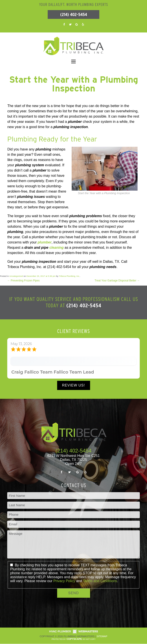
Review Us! (73, 385)
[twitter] (70, 24)
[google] (77, 24)
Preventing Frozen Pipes (23, 281)
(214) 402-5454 (74, 14)
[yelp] (83, 24)
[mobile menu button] (73, 62)
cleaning (57, 248)
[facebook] (64, 24)
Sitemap (102, 636)
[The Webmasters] (74, 633)
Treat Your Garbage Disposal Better (117, 281)
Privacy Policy (64, 581)
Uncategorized (16, 276)
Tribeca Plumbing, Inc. (69, 276)
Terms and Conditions (100, 581)
